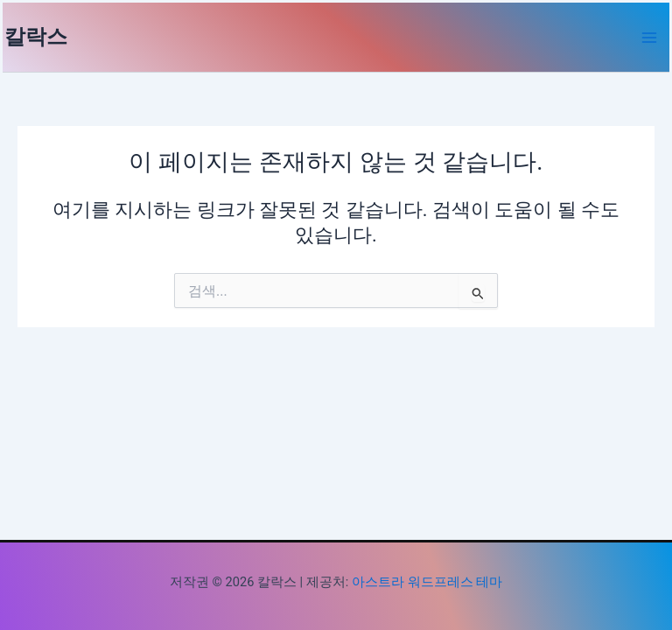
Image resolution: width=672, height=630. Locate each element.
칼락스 (36, 37)
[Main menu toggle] (649, 38)
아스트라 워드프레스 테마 (427, 582)
